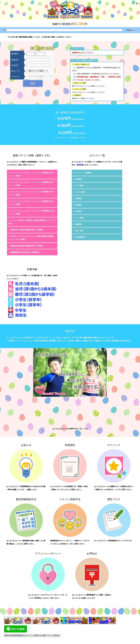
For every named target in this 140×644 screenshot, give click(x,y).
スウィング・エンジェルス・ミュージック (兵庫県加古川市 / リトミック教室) (31, 174)
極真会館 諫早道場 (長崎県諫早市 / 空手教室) (27, 246)
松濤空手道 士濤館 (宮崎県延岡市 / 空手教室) (27, 230)
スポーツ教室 (80, 192)
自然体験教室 (80, 237)
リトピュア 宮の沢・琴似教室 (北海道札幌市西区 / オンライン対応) (32, 222)
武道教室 (78, 198)
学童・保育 (79, 231)
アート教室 (79, 218)
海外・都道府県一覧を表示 (42, 48)
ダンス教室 (79, 186)
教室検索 (80, 165)
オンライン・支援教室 (83, 173)
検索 (33, 83)
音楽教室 (78, 179)
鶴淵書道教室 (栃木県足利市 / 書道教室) (25, 252)
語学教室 (78, 211)
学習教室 (78, 205)
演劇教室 (78, 224)
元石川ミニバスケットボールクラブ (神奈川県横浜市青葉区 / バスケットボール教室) (31, 238)
